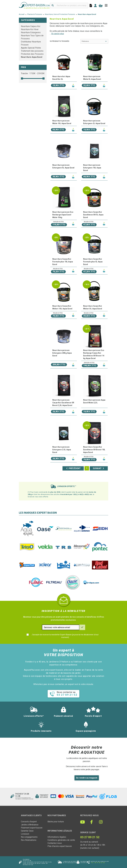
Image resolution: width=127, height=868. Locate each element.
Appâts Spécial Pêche (31, 48)
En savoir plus (58, 34)
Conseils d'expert (29, 822)
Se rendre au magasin (87, 778)
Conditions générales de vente (61, 840)
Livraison (25, 834)
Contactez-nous (55, 843)
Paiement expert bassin (32, 828)
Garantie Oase (27, 831)
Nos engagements (29, 837)
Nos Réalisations (29, 840)
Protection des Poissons (32, 54)
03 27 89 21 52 (100, 863)
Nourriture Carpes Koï (31, 26)
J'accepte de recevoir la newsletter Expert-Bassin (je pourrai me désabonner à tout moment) (65, 636)
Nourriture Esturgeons (31, 32)
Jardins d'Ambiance (30, 825)
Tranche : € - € (33, 73)
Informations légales (57, 837)
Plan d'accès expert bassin (60, 846)
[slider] (22, 78)
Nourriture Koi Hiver (30, 29)
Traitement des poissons (32, 51)
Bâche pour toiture (56, 822)
